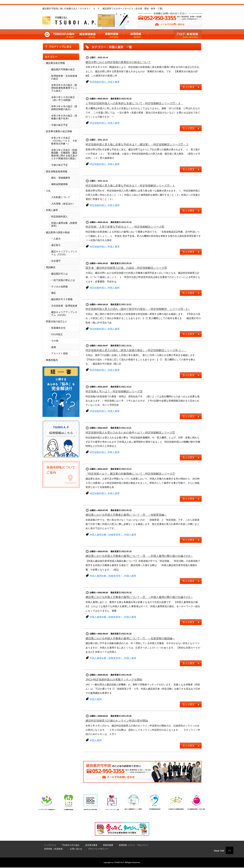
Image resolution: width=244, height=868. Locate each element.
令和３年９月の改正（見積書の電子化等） (64, 117)
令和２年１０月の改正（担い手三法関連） (63, 99)
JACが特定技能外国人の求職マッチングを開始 (114, 680)
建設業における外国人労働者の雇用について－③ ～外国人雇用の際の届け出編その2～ (139, 556)
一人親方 (56, 239)
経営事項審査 (91, 845)
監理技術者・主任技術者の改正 (64, 77)
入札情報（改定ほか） (63, 204)
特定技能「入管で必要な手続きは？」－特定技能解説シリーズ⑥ (125, 227)
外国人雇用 (52, 210)
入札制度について (61, 197)
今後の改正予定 (59, 125)
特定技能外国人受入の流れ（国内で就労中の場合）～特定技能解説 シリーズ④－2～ (138, 309)
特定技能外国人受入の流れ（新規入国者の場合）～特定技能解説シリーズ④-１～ (136, 350)
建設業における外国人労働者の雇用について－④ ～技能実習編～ (126, 515)
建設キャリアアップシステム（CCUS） (64, 253)
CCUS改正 (57, 334)
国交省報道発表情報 (57, 171)
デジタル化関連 (59, 287)
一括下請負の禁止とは (63, 280)
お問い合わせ (76, 849)
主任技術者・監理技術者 (64, 306)
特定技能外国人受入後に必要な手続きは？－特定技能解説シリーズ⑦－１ (130, 186)
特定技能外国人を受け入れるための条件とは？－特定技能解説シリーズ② (130, 433)
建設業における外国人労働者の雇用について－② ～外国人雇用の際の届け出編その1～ (139, 597)
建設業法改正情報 (55, 63)
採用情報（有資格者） (54, 849)
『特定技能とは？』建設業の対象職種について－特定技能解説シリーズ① (130, 474)
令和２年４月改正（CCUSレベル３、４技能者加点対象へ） (64, 141)
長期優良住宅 (58, 328)
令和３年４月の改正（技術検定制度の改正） (64, 108)
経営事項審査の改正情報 (59, 131)
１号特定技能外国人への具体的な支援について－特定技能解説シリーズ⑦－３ (134, 103)
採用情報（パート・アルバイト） (134, 845)
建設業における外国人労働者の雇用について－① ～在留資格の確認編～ (130, 638)
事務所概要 (108, 845)
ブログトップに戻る (58, 47)
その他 (55, 341)
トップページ (50, 845)
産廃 (54, 347)
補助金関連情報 (59, 184)
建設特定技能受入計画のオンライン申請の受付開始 (117, 721)
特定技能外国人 (59, 216)
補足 (54, 293)
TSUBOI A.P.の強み (71, 845)
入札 (48, 191)
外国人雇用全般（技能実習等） (64, 224)
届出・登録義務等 (61, 178)
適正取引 (56, 245)
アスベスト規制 (59, 353)
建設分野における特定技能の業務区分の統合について (118, 62)
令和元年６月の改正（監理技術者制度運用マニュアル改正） (64, 88)
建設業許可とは (59, 274)
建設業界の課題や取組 (58, 232)
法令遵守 (56, 261)
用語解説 (51, 267)
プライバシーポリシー (98, 849)
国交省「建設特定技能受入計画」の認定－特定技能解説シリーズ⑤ (126, 268)
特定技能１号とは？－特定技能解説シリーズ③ (114, 391)
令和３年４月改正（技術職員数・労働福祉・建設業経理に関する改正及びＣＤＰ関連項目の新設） (64, 154)
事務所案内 (52, 360)
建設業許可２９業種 (62, 299)
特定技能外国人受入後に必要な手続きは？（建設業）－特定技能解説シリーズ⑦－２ (137, 144)
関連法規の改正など (57, 321)
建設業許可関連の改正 (63, 69)
